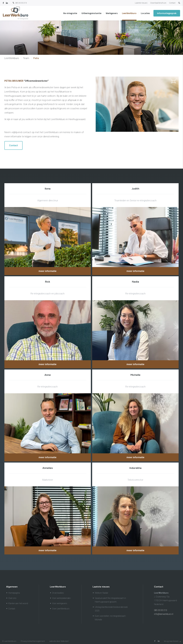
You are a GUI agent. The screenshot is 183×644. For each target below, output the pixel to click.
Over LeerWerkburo (61, 609)
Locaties (145, 13)
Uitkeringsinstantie (91, 13)
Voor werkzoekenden (61, 598)
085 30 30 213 (19, 3)
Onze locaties (58, 593)
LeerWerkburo (129, 13)
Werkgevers (112, 13)
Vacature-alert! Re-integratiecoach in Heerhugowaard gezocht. (110, 600)
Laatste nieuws (141, 3)
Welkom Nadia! (101, 593)
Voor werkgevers (60, 603)
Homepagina (14, 593)
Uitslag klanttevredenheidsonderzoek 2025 (111, 609)
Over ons (12, 598)
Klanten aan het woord (18, 603)
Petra (36, 58)
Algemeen (12, 587)
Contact (172, 3)
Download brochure (158, 3)
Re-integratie (70, 13)
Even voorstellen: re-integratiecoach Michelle (110, 618)
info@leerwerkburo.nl (164, 614)
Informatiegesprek (167, 13)
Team (26, 58)
